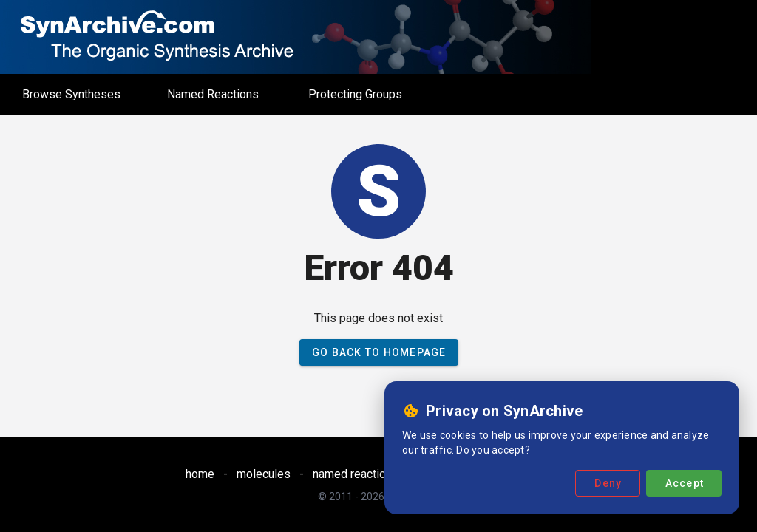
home (200, 474)
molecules (264, 474)
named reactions (356, 474)
